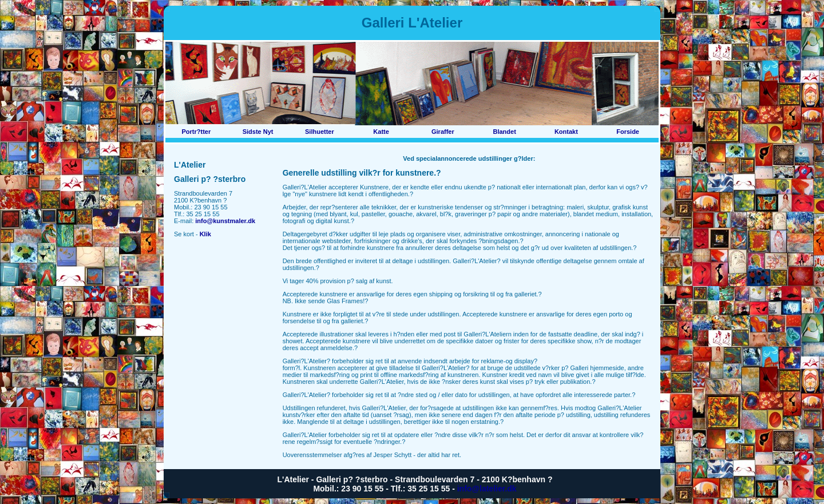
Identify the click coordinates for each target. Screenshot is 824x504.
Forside (628, 132)
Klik (205, 234)
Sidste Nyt (258, 132)
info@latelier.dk (487, 489)
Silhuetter (320, 132)
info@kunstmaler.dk (225, 221)
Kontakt (566, 132)
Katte (381, 132)
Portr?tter (197, 132)
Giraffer (443, 132)
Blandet (504, 132)
